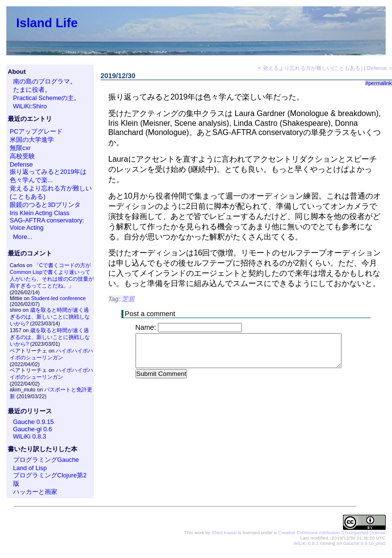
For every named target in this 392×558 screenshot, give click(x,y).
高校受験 (22, 156)
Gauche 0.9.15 (34, 422)
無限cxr (20, 148)
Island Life (47, 23)
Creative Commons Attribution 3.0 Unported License (332, 533)
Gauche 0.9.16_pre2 (364, 543)
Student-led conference (58, 298)
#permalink (379, 83)
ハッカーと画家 (35, 492)
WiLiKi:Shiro (30, 106)
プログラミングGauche (46, 460)
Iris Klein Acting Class (40, 213)
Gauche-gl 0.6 (33, 429)
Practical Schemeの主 (44, 98)
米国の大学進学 (32, 140)
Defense (21, 164)
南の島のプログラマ (42, 81)
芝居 (128, 299)
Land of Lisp (30, 468)
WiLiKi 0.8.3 (30, 436)
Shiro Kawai (224, 533)
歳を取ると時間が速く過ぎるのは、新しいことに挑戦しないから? (50, 317)
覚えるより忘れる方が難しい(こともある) (313, 68)
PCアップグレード (36, 131)
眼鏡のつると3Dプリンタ (45, 205)
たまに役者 (29, 90)
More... (23, 237)
